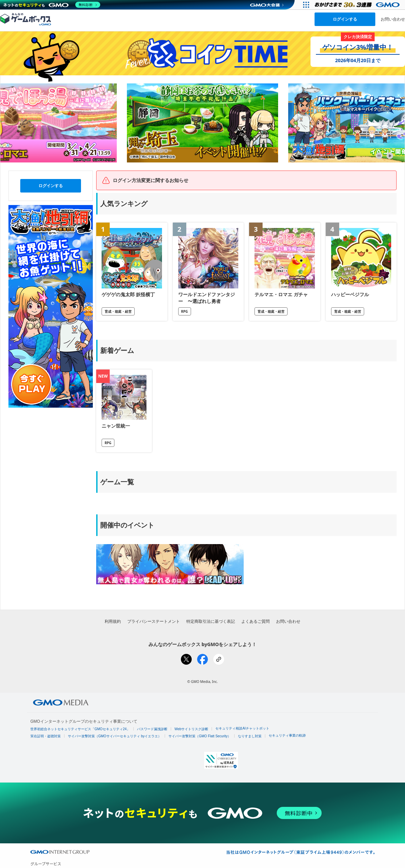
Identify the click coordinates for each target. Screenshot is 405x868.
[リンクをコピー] (219, 659)
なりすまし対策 (250, 736)
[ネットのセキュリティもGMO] (52, 5)
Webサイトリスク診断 (191, 729)
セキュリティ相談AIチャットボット (242, 728)
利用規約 (113, 621)
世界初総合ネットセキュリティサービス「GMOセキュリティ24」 (80, 729)
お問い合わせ (393, 19)
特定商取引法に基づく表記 (211, 621)
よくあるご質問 (255, 621)
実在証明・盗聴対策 (46, 736)
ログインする (345, 19)
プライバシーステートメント (154, 621)
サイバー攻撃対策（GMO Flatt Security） (200, 736)
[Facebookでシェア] (202, 659)
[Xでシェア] (186, 659)
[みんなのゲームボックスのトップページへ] (26, 19)
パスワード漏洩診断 (152, 729)
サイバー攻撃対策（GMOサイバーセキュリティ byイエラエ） (115, 736)
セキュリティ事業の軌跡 (287, 735)
